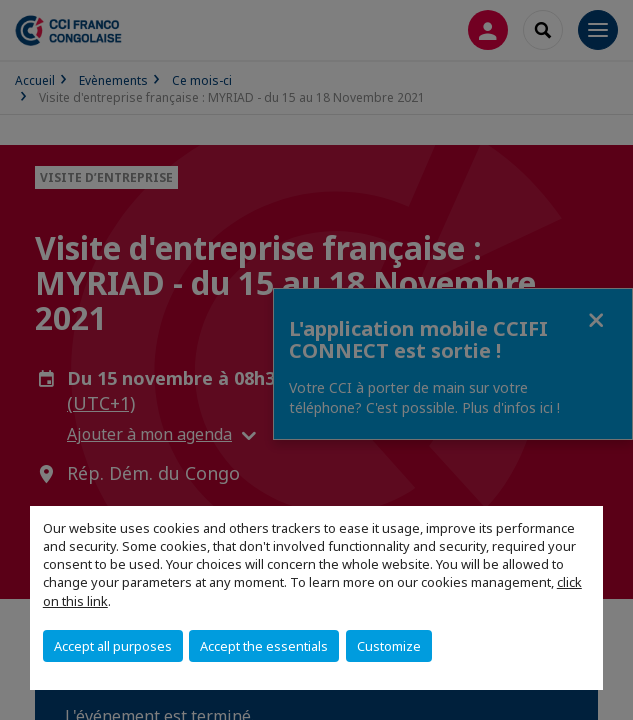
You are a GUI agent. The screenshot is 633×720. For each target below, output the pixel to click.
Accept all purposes (113, 646)
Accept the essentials (264, 646)
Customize (389, 646)
